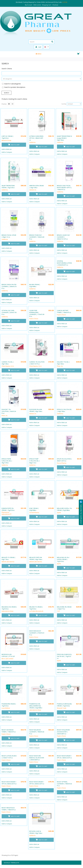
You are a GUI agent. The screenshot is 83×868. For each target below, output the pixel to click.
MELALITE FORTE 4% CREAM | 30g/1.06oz (36, 558)
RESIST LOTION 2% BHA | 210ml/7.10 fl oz (9, 757)
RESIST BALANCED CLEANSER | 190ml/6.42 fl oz (37, 732)
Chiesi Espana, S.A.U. (8, 366)
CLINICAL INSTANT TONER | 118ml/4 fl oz (64, 311)
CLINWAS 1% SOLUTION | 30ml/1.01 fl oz (37, 363)
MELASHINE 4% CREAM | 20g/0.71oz (64, 608)
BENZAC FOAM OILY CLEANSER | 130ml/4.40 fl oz (37, 237)
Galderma (32, 142)
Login (38, 47)
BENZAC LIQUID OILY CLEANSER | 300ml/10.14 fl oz (63, 237)
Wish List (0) (37, 5)
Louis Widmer (6, 708)
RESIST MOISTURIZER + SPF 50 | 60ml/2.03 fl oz (37, 783)
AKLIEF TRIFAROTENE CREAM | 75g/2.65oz (8, 187)
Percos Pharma (62, 463)
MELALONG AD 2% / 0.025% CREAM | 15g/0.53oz (63, 559)
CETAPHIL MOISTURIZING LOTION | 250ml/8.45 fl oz (64, 263)
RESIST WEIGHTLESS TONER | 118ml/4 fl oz (9, 809)
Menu (39, 54)
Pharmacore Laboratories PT (7, 513)
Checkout (55, 5)
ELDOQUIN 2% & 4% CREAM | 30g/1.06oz (36, 410)
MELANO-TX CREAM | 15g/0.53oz (36, 608)
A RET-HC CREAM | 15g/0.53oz (8, 137)
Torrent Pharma (34, 513)
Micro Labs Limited (7, 659)
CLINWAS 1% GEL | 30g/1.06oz (8, 363)
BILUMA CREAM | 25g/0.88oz (35, 285)
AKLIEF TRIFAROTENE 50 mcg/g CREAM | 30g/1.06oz (64, 138)
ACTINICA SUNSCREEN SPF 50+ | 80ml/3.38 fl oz (36, 138)
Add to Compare (7, 152)
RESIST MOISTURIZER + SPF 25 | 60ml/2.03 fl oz (64, 757)
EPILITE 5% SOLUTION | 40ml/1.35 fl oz (64, 460)
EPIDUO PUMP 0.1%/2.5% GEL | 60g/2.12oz (35, 461)
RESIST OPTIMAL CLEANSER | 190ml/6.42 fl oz (64, 784)
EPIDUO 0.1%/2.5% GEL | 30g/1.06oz (64, 410)
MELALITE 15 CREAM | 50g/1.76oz (8, 558)
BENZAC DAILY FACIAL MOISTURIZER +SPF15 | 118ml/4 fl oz (64, 188)
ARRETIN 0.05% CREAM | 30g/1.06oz (36, 187)
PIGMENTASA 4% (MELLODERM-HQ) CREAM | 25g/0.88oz (36, 706)
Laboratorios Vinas (7, 611)
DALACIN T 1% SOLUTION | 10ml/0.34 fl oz (9, 411)
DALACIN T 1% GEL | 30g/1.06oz (63, 363)
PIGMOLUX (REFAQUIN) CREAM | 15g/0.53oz (64, 705)
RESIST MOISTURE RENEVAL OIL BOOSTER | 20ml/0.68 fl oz (37, 758)
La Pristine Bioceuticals (36, 611)
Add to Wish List (7, 149)
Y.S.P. (59, 611)
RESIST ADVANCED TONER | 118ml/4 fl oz (9, 731)
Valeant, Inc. (33, 190)
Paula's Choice (34, 319)
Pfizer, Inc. (60, 366)
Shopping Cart (47, 5)
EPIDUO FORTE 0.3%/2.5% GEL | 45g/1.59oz (7, 461)
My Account (28, 5)
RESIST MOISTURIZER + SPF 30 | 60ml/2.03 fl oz (9, 783)
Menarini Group (6, 140)
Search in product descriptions (15, 87)
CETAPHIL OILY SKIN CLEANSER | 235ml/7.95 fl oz (9, 312)
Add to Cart (14, 145)
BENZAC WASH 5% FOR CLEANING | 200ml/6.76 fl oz (9, 286)
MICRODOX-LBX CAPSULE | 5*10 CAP (8, 655)
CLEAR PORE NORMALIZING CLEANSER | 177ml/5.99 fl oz (37, 313)
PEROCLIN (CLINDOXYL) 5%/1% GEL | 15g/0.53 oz (64, 656)
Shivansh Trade (62, 708)
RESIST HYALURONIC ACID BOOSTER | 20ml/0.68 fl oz (63, 732)
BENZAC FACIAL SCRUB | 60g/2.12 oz (9, 236)
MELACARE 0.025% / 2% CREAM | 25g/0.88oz (64, 509)
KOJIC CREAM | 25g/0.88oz (34, 509)
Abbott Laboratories (8, 562)
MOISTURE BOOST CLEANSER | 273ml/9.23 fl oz (37, 633)
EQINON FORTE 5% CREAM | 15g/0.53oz (8, 509)
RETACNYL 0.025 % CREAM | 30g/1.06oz (36, 832)
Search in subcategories (13, 84)
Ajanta (59, 513)
